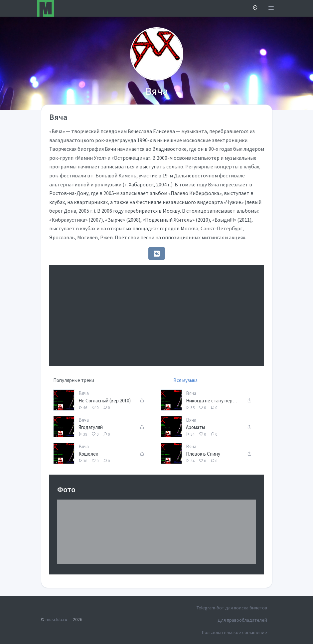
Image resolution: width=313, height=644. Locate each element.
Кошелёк (88, 454)
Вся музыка (185, 380)
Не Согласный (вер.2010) (105, 401)
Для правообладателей (242, 620)
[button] (255, 8)
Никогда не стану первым (212, 401)
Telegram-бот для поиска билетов (232, 608)
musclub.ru (56, 619)
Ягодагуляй (91, 427)
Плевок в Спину (203, 454)
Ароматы (195, 427)
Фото (66, 489)
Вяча (84, 393)
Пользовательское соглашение (235, 632)
